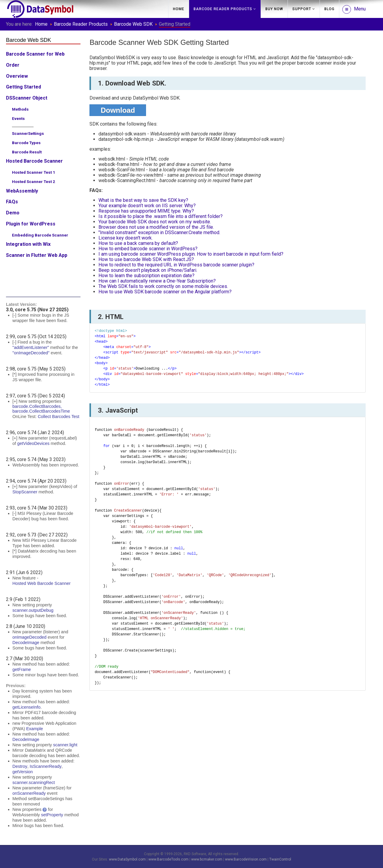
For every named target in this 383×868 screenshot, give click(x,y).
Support (302, 9)
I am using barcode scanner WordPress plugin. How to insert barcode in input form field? (191, 254)
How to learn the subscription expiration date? (146, 276)
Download (118, 110)
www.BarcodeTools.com (168, 859)
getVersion (23, 772)
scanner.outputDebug (33, 610)
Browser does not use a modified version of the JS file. (156, 227)
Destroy (20, 766)
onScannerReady (29, 793)
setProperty (52, 815)
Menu (354, 9)
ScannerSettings (28, 133)
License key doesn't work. (126, 238)
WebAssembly (22, 191)
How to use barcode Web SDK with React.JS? (146, 259)
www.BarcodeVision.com (246, 859)
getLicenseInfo (27, 707)
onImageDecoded (30, 637)
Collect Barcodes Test (58, 417)
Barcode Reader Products (223, 9)
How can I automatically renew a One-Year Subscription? (157, 281)
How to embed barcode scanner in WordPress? (148, 249)
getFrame (22, 669)
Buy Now (274, 9)
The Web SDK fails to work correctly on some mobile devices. (163, 286)
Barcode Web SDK (133, 24)
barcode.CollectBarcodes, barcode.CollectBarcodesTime (41, 409)
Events (18, 118)
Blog (329, 9)
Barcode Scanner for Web (35, 54)
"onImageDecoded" (31, 353)
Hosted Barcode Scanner (34, 161)
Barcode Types (26, 143)
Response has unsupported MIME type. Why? (146, 211)
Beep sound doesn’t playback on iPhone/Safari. (148, 270)
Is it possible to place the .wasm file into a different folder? (161, 216)
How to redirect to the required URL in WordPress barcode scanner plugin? (176, 265)
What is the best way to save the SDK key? (143, 200)
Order (13, 65)
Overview (17, 76)
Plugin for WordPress (31, 224)
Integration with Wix (28, 244)
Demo (13, 213)
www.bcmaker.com (207, 859)
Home (179, 9)
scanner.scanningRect (34, 782)
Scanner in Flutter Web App (37, 255)
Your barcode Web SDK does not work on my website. (155, 222)
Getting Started (23, 87)
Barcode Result (27, 152)
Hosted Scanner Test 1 (34, 172)
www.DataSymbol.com (127, 859)
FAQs (12, 202)
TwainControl (280, 859)
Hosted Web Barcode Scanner (42, 583)
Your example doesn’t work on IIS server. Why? (147, 206)
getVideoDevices (34, 443)
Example (34, 729)
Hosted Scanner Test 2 (34, 181)
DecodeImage (26, 643)
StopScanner (25, 492)
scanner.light (65, 745)
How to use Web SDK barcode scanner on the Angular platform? (165, 292)
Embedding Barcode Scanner (40, 235)
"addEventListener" (31, 347)
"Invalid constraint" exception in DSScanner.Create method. (159, 232)
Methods (20, 109)
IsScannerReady (45, 766)
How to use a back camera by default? (138, 243)
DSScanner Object (27, 98)
